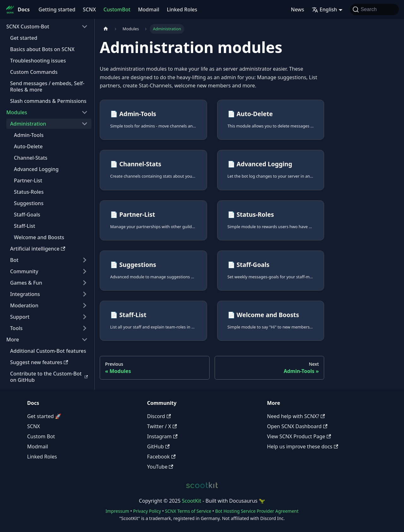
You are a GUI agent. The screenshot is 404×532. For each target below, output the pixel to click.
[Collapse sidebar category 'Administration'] (85, 124)
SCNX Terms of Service (188, 511)
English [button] (324, 9)
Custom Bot (41, 436)
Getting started (57, 9)
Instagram (162, 436)
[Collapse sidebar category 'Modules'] (85, 112)
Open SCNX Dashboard (297, 426)
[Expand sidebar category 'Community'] (85, 271)
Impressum (117, 511)
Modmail (149, 9)
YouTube (160, 467)
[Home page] (106, 29)
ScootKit (191, 501)
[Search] (374, 9)
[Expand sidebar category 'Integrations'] (85, 294)
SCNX (89, 9)
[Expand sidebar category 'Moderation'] (85, 305)
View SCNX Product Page (299, 436)
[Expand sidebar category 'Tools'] (85, 328)
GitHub (158, 446)
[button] (47, 340)
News (298, 9)
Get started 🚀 (44, 416)
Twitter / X (162, 426)
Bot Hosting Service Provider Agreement (257, 511)
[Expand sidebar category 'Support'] (85, 317)
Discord (159, 416)
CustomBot (117, 9)
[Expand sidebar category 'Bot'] (85, 260)
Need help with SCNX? (296, 416)
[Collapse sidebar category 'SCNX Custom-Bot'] (85, 27)
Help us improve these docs (303, 446)
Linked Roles (182, 9)
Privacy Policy (147, 511)
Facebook (161, 457)
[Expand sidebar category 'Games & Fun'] (85, 283)
